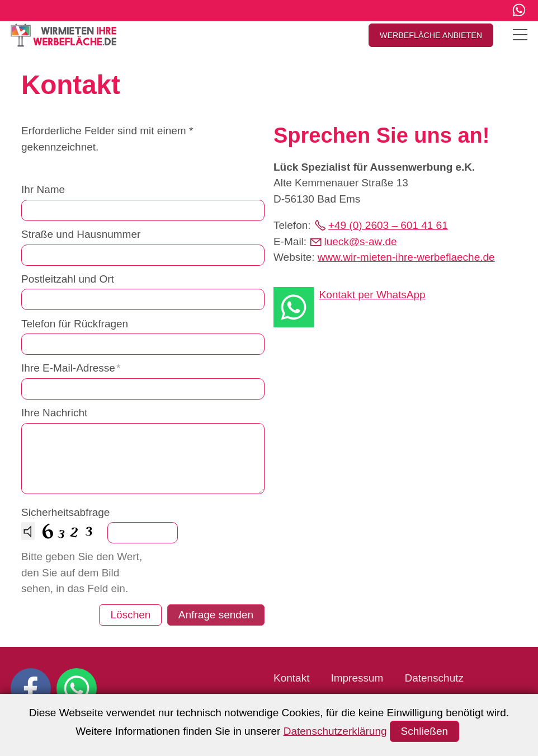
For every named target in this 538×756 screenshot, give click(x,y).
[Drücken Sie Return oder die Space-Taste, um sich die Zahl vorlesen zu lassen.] (28, 531)
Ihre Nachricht (54, 413)
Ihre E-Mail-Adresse (71, 368)
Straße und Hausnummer (81, 234)
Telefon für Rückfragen (75, 324)
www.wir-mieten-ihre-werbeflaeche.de (406, 257)
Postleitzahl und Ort (68, 279)
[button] (519, 10)
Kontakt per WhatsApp (372, 295)
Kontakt (291, 678)
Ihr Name (43, 189)
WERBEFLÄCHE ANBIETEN (431, 35)
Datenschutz (434, 678)
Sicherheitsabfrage (65, 512)
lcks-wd (360, 241)
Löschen (130, 615)
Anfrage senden (216, 615)
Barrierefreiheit (308, 698)
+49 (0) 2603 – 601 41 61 (388, 225)
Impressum (357, 678)
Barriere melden (402, 698)
